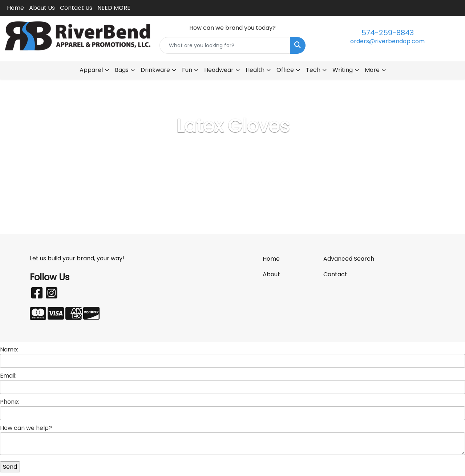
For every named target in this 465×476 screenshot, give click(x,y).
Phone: (10, 402)
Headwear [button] (219, 70)
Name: (9, 349)
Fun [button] (187, 70)
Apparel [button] (91, 70)
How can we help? (26, 428)
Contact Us (76, 8)
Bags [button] (122, 70)
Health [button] (255, 70)
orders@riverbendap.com (387, 41)
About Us (42, 8)
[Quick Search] (225, 45)
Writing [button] (343, 70)
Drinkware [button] (155, 70)
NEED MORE (114, 8)
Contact (335, 274)
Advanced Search (349, 259)
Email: (8, 376)
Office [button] (285, 70)
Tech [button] (313, 70)
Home (15, 8)
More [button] (372, 70)
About (271, 274)
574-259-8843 (388, 33)
